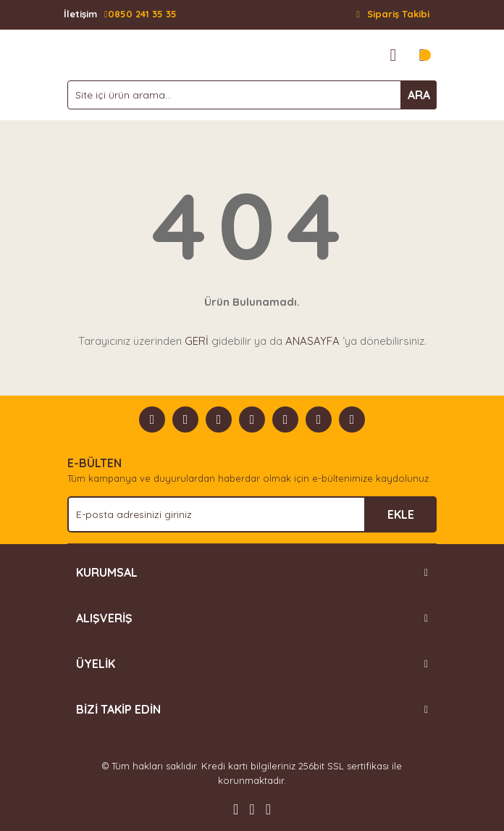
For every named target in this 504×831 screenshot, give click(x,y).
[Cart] (422, 55)
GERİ (197, 341)
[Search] (252, 95)
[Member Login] (393, 55)
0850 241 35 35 (120, 14)
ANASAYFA (312, 341)
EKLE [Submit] (401, 514)
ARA (419, 95)
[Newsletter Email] (252, 514)
